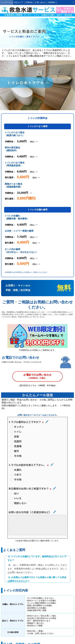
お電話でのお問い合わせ (37, 377)
